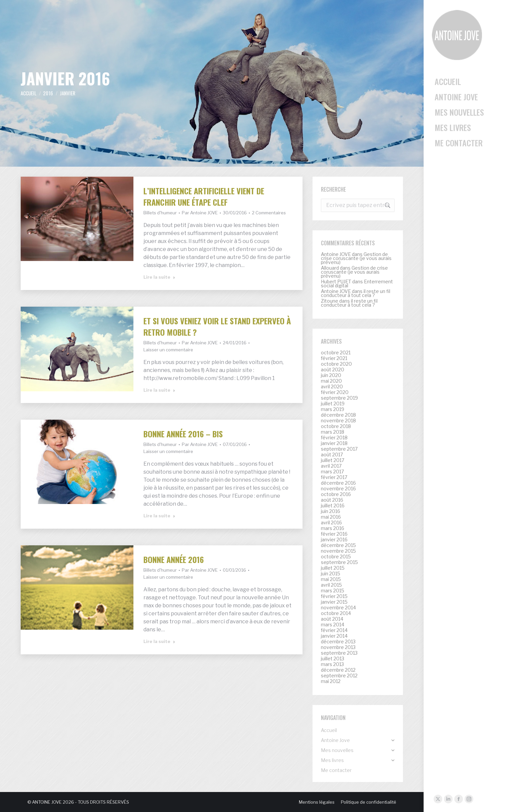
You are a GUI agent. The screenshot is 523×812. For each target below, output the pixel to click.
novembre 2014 (338, 608)
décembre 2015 (338, 545)
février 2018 (334, 438)
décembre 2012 (338, 670)
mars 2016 (333, 528)
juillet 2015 (333, 568)
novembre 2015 (338, 551)
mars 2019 (333, 409)
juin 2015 (331, 574)
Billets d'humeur (160, 213)
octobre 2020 (336, 364)
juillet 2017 (333, 460)
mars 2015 (333, 591)
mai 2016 (331, 517)
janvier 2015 (334, 602)
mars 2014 (333, 625)
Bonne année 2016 (174, 559)
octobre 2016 (336, 494)
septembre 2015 (339, 562)
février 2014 (334, 630)
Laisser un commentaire (168, 350)
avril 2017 (331, 466)
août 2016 (332, 500)
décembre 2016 (338, 483)
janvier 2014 (334, 636)
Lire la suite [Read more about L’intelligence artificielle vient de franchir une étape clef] (159, 277)
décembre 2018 (338, 415)
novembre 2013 (338, 647)
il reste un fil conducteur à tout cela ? (356, 293)
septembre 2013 (339, 653)
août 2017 (332, 455)
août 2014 (332, 619)
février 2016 (334, 534)
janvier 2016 (334, 540)
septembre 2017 (339, 449)
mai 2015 (331, 579)
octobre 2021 (336, 353)
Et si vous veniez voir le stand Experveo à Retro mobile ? (217, 326)
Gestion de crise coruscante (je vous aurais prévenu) (356, 258)
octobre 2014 (336, 613)
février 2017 (334, 477)
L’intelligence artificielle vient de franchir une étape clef (204, 196)
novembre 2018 (338, 421)
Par (200, 213)
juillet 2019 (333, 404)
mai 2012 (331, 681)
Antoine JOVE (336, 254)
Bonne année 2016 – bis (183, 434)
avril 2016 (331, 523)
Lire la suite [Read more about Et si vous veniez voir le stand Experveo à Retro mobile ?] (159, 390)
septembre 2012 (339, 676)
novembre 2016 (338, 489)
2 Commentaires (269, 213)
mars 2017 (332, 472)
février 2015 (334, 596)
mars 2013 (332, 664)
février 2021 (334, 358)
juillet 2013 (333, 659)
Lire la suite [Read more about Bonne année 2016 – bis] (159, 516)
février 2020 (335, 392)
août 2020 (333, 370)
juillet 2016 (333, 506)
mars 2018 (333, 432)
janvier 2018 (334, 443)
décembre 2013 (338, 642)
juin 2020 (331, 375)
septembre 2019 (339, 398)
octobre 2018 (336, 426)
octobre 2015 (336, 557)
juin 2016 (331, 511)
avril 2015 (331, 585)
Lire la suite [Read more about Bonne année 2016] (159, 641)
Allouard (330, 268)
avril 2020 (332, 387)
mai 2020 (331, 381)
